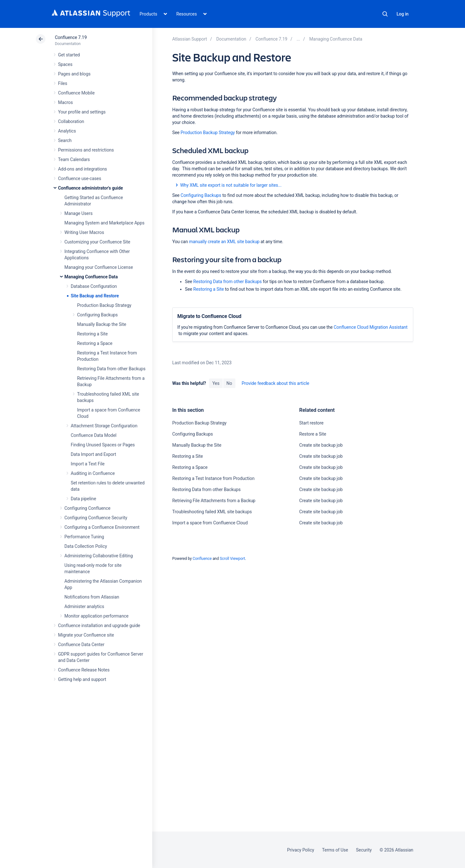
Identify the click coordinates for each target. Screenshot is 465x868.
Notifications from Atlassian (92, 597)
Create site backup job (321, 445)
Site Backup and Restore (95, 296)
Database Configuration (94, 286)
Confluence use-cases (80, 178)
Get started (69, 55)
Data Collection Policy (86, 546)
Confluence (202, 559)
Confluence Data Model (94, 435)
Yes (216, 383)
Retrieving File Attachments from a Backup (214, 501)
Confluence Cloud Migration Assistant (371, 327)
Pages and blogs (74, 74)
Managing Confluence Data (91, 277)
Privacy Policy (301, 850)
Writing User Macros (84, 232)
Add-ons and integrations (82, 169)
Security (364, 850)
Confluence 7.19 (71, 37)
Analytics (67, 131)
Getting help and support (82, 679)
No (229, 383)
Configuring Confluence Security (96, 518)
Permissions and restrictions (86, 150)
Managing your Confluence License (99, 267)
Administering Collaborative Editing (99, 556)
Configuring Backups (97, 315)
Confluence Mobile (76, 93)
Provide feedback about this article (275, 383)
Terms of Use (335, 850)
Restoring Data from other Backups (111, 369)
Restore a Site (313, 434)
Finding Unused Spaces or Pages (103, 445)
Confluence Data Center (81, 645)
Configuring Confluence (87, 508)
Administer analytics (84, 606)
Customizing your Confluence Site (97, 242)
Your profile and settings (82, 112)
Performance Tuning (84, 537)
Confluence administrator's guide (90, 188)
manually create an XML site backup (224, 242)
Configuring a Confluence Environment (102, 527)
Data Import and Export (93, 454)
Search (385, 14)
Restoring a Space (95, 343)
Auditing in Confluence (93, 473)
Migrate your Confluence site (86, 635)
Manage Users (79, 213)
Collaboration (71, 121)
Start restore (311, 423)
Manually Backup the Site (102, 324)
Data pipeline (83, 499)
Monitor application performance (96, 616)
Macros (65, 102)
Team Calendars (74, 159)
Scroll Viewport (232, 559)
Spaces (65, 64)
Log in (403, 14)
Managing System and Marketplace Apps (104, 223)
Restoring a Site (92, 334)
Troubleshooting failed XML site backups (212, 512)
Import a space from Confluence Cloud (210, 523)
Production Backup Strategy (104, 305)
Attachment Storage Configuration (104, 426)
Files (63, 83)
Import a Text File (88, 464)
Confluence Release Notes (84, 670)
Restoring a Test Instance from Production (213, 478)
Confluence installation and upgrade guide (99, 625)
